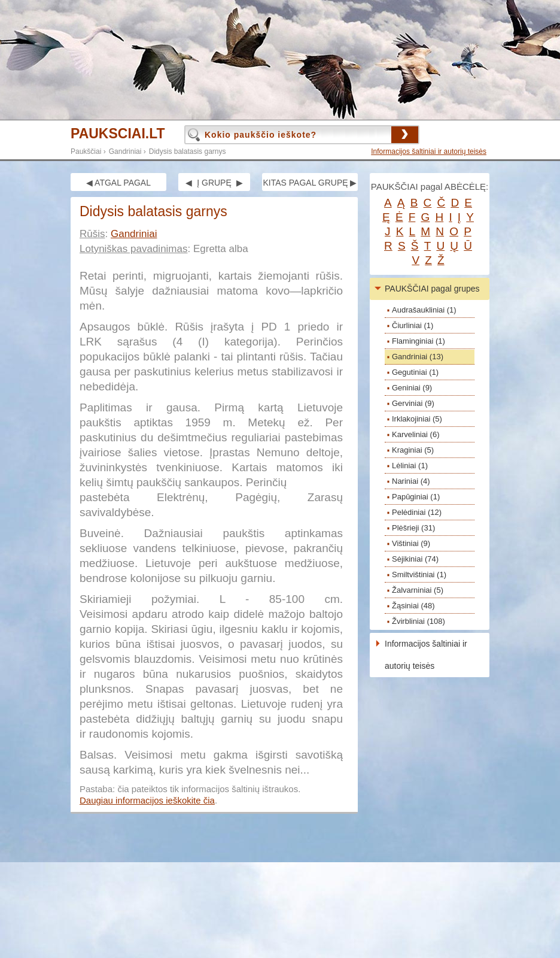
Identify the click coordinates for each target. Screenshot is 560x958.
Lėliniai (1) (410, 466)
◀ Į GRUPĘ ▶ (214, 183)
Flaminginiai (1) (419, 341)
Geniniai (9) (412, 388)
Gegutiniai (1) (415, 372)
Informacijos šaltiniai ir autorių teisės (429, 151)
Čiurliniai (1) (413, 325)
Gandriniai (125, 151)
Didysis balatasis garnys (188, 151)
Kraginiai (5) (413, 450)
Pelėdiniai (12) (417, 512)
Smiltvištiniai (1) (419, 575)
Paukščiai (86, 151)
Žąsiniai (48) (413, 606)
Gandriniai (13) (418, 357)
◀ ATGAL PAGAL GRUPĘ (118, 184)
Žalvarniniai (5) (418, 590)
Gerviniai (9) (413, 403)
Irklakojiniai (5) (417, 419)
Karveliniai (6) (416, 434)
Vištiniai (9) (411, 543)
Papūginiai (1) (416, 497)
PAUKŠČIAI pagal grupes (432, 289)
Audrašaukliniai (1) (424, 310)
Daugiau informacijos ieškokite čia (147, 800)
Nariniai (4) (411, 481)
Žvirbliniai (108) (419, 621)
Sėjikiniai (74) (415, 559)
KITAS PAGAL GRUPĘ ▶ (310, 183)
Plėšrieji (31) (413, 528)
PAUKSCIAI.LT (118, 134)
